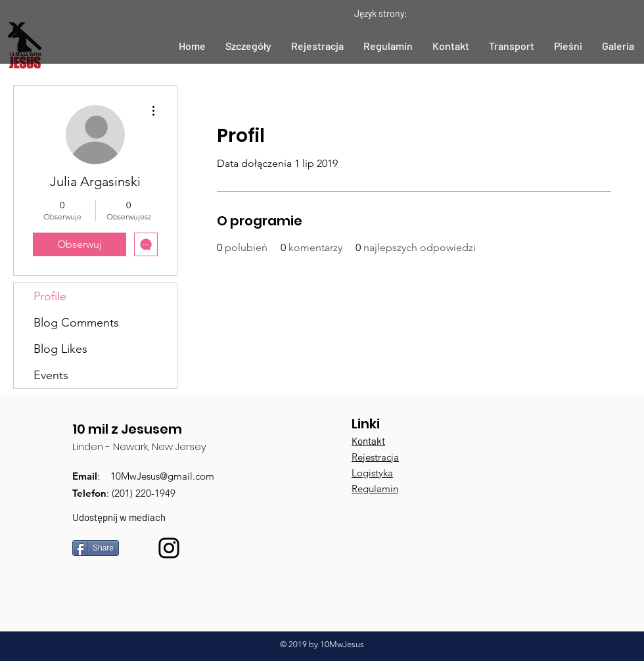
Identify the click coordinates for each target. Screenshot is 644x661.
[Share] (96, 548)
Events (51, 375)
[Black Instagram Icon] (169, 548)
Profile (50, 296)
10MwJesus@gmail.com (162, 476)
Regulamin (375, 489)
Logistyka (372, 473)
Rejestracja (375, 457)
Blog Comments (76, 323)
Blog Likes (60, 349)
